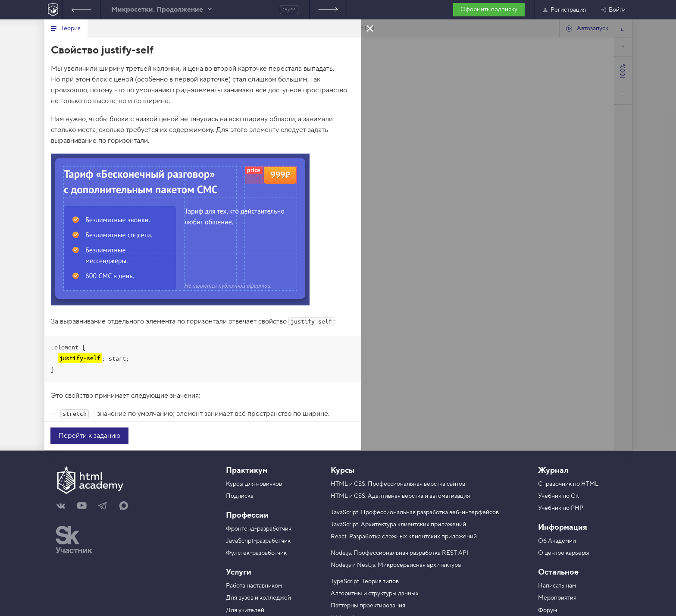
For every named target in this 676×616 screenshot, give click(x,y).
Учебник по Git (559, 496)
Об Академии (557, 541)
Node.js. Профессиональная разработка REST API (399, 553)
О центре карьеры (564, 553)
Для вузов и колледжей (258, 598)
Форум (548, 610)
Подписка (240, 496)
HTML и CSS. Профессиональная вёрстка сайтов (398, 484)
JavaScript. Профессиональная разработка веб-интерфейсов (415, 512)
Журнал (553, 470)
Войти (613, 10)
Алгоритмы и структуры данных (375, 594)
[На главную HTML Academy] (53, 10)
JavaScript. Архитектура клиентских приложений (398, 525)
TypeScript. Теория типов (365, 581)
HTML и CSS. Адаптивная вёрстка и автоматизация (400, 496)
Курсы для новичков (254, 484)
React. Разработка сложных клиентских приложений (404, 537)
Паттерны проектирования (368, 606)
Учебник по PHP (561, 508)
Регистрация (564, 10)
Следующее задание (328, 10)
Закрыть (370, 28)
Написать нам (557, 586)
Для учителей (245, 610)
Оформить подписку (489, 9)
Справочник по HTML (568, 484)
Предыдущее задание (81, 10)
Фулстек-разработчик (256, 553)
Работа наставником (254, 586)
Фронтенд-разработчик (259, 529)
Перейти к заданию (89, 436)
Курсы (343, 470)
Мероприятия (557, 598)
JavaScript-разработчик (258, 541)
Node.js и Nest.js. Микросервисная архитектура (396, 565)
